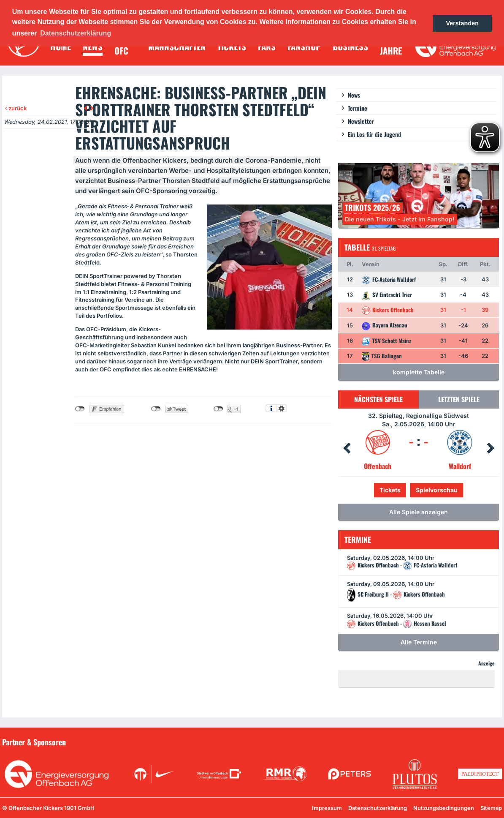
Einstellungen (281, 408)
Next (490, 448)
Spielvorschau (437, 490)
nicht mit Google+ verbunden (218, 409)
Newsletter (361, 121)
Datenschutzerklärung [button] (76, 33)
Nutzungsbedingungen (444, 808)
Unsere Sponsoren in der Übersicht (454, 742)
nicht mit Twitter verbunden (156, 409)
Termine (358, 108)
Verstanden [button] (462, 23)
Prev (347, 448)
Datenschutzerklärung (378, 808)
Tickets (390, 490)
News (354, 95)
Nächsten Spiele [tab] (378, 399)
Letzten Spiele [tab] (459, 399)
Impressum (327, 808)
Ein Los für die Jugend (374, 134)
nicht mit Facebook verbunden (80, 409)
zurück (16, 108)
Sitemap (491, 808)
